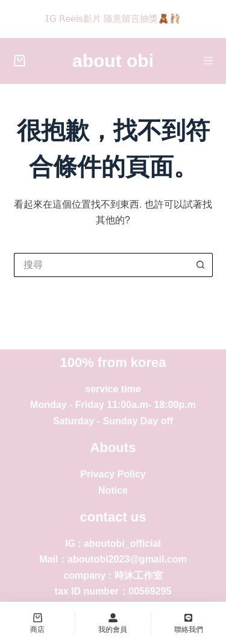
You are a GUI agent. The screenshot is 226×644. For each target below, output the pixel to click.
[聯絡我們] (189, 623)
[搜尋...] (101, 265)
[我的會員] (113, 623)
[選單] (208, 61)
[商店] (37, 623)
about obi (113, 61)
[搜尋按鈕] (201, 265)
